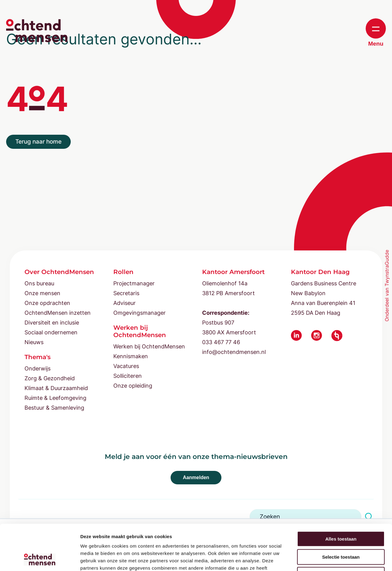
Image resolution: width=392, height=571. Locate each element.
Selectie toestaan (341, 514)
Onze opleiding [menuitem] (133, 386)
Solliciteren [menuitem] (128, 376)
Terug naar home (38, 142)
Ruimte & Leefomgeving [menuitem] (55, 398)
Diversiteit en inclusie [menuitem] (52, 323)
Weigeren (341, 532)
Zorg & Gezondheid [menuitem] (50, 378)
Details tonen (331, 559)
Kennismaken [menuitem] (131, 356)
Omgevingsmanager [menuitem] (139, 313)
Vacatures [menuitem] (126, 366)
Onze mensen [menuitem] (42, 293)
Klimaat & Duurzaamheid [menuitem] (56, 388)
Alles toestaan (341, 496)
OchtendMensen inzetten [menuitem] (58, 313)
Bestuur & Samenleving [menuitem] (54, 408)
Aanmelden (196, 477)
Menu (376, 33)
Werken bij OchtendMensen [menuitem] (149, 346)
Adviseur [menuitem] (124, 303)
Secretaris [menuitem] (126, 293)
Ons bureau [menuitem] (39, 283)
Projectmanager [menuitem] (134, 283)
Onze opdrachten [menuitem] (47, 303)
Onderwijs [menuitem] (38, 368)
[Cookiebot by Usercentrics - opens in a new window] (40, 559)
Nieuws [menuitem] (34, 342)
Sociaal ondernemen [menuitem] (51, 332)
